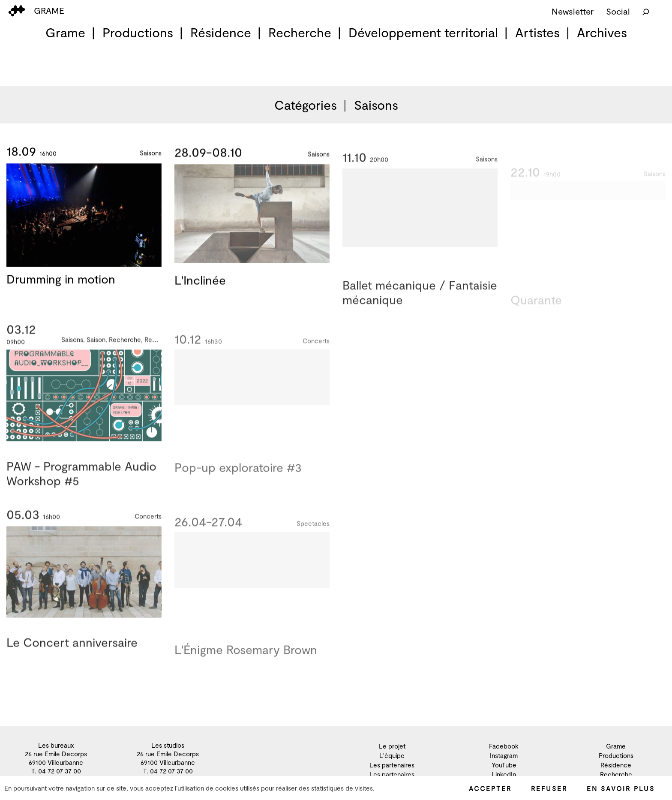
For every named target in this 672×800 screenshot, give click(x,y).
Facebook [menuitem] (504, 746)
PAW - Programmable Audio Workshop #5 (81, 481)
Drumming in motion (61, 280)
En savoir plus (621, 788)
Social (618, 11)
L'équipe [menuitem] (392, 755)
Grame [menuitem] (65, 32)
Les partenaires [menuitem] (392, 765)
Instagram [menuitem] (504, 755)
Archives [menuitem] (602, 32)
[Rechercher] (646, 11)
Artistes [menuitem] (537, 32)
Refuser (549, 788)
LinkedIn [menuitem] (504, 774)
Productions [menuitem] (138, 32)
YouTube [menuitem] (504, 765)
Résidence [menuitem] (221, 32)
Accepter (490, 788)
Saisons (376, 105)
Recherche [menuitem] (300, 32)
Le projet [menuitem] (392, 746)
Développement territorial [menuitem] (423, 32)
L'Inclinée (200, 283)
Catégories (306, 105)
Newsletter (573, 11)
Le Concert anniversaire (72, 650)
